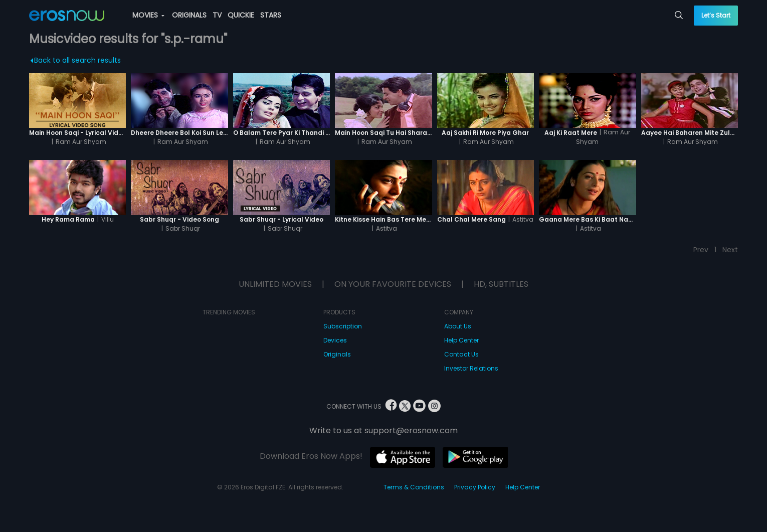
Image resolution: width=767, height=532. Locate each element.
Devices (335, 340)
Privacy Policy (475, 487)
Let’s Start (716, 15)
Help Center (461, 340)
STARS (271, 15)
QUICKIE (241, 15)
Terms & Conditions (414, 487)
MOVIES (148, 15)
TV (217, 15)
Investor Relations (471, 368)
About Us (458, 326)
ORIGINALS (189, 15)
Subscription (343, 326)
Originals (337, 354)
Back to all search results (75, 60)
